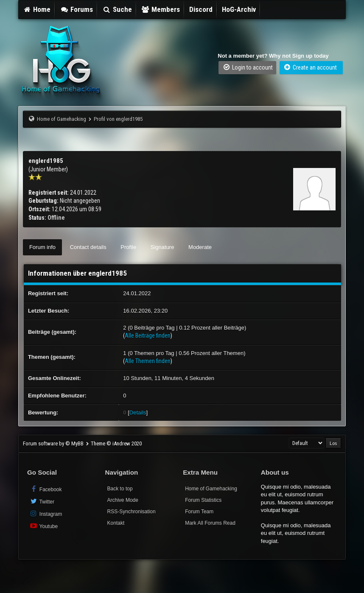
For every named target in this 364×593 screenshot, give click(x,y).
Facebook (46, 489)
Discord (201, 9)
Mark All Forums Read (210, 523)
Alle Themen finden (148, 361)
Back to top (120, 489)
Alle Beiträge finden (148, 336)
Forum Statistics (203, 500)
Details (138, 413)
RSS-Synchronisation (132, 512)
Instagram (46, 513)
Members (161, 9)
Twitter (42, 501)
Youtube (43, 526)
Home (37, 9)
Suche (117, 9)
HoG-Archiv (239, 9)
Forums (76, 9)
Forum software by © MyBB (54, 443)
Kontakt (116, 523)
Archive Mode (123, 500)
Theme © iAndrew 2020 (116, 443)
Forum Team (199, 512)
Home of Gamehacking (62, 119)
